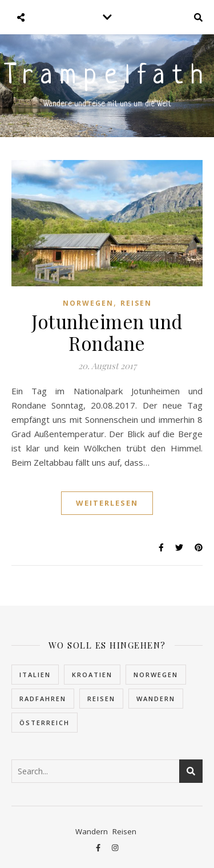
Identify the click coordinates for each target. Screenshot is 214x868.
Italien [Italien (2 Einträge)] (35, 675)
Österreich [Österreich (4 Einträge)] (45, 723)
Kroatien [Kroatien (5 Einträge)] (92, 675)
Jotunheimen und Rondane (107, 332)
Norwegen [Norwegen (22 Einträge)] (156, 675)
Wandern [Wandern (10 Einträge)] (156, 699)
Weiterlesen (107, 503)
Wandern (92, 831)
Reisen (136, 303)
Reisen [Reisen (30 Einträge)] (101, 699)
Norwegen (88, 303)
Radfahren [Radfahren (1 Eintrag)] (43, 699)
